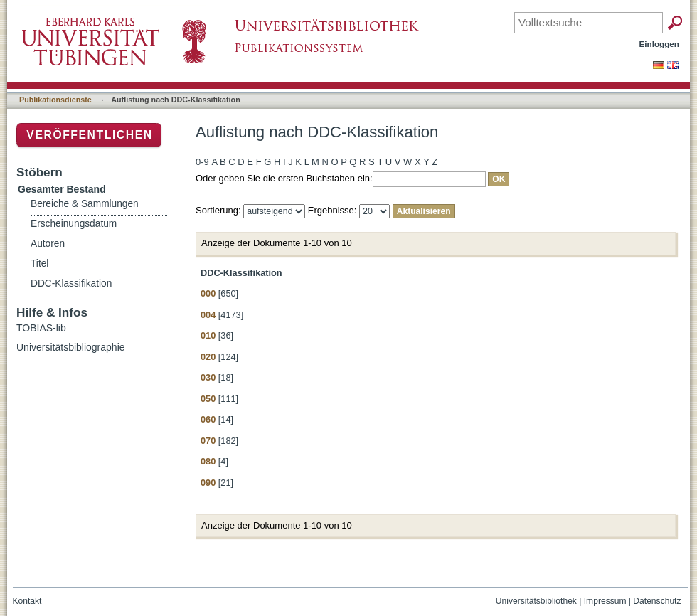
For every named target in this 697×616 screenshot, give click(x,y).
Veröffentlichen (89, 135)
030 (208, 377)
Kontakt (27, 601)
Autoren (48, 244)
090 (208, 483)
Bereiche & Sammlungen (85, 204)
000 (208, 293)
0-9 (202, 162)
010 (208, 335)
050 (208, 399)
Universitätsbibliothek (536, 601)
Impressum (605, 601)
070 (208, 441)
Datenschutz (657, 601)
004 (208, 315)
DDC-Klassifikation (71, 283)
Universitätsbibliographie (71, 347)
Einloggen (660, 44)
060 (208, 419)
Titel (39, 264)
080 (208, 461)
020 (208, 357)
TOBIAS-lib (41, 328)
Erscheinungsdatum (74, 224)
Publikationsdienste (55, 100)
